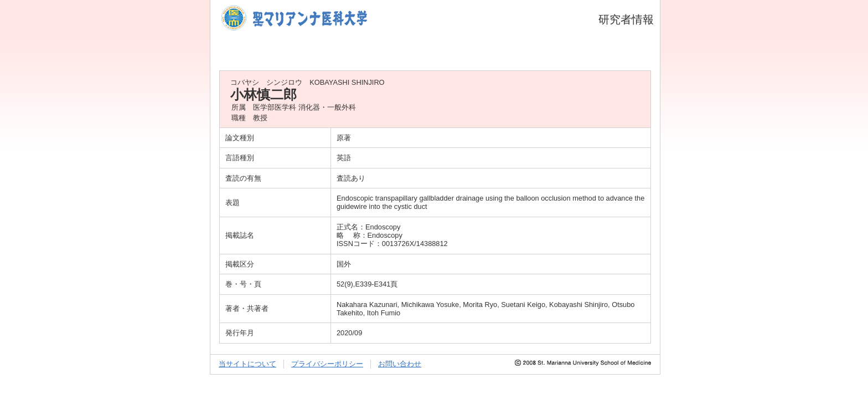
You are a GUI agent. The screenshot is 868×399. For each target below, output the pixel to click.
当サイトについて (247, 364)
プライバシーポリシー (327, 364)
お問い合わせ (400, 364)
